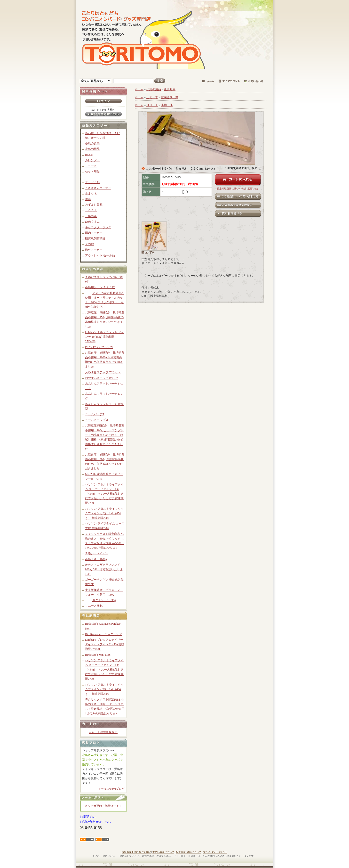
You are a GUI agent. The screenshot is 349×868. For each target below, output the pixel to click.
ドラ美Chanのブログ (111, 789)
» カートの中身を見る (103, 732)
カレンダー (92, 160)
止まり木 (91, 194)
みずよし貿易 (94, 205)
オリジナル (92, 182)
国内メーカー (94, 233)
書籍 (88, 199)
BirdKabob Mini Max (98, 655)
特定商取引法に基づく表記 (136, 852)
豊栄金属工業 (170, 97)
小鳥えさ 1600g (96, 559)
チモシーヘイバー (97, 553)
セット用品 (92, 172)
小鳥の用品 (92, 149)
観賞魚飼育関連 (95, 238)
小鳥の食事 (92, 143)
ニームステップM (97, 420)
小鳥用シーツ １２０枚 (100, 287)
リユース (91, 166)
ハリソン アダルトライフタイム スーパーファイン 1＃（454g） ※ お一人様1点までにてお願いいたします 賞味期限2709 (104, 494)
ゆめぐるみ (92, 222)
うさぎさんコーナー (98, 188)
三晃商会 (91, 216)
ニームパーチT (95, 414)
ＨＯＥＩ (91, 210)
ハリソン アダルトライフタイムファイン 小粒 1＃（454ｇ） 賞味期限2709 (104, 513)
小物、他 (167, 105)
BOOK (89, 155)
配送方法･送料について (189, 852)
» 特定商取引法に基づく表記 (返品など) (237, 189)
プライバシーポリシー (215, 852)
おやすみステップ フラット (103, 372)
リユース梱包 (94, 606)
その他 (89, 244)
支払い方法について (163, 852)
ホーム (139, 89)
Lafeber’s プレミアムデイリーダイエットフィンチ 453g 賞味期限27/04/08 (105, 644)
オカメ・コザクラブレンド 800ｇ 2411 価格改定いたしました (104, 569)
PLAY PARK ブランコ (99, 347)
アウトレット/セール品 (100, 255)
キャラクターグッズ (98, 227)
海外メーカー (94, 250)
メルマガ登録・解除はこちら (103, 806)
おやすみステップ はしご (101, 378)
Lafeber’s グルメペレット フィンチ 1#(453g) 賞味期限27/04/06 (104, 337)
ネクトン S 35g (100, 600)
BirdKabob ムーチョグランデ (103, 634)
